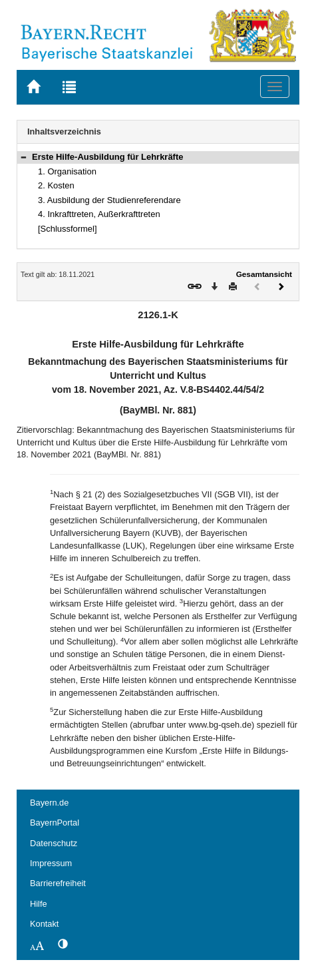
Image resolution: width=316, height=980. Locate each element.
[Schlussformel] (68, 229)
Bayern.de (49, 803)
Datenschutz (54, 843)
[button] (23, 157)
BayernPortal (55, 823)
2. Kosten (56, 185)
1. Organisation (67, 171)
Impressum (51, 863)
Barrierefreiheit (58, 883)
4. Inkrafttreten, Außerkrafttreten (99, 214)
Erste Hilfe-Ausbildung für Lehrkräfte (107, 157)
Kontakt (44, 924)
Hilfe (39, 904)
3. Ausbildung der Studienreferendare (109, 200)
